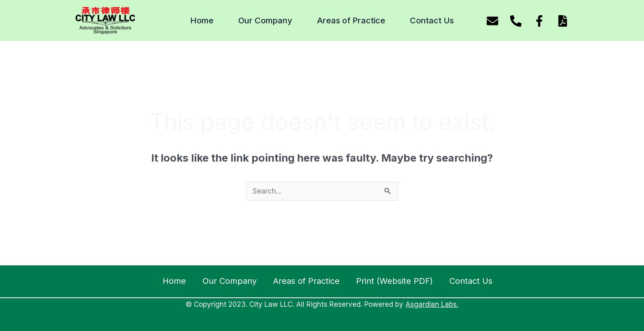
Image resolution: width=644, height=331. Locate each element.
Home (202, 21)
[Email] (492, 21)
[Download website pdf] (563, 21)
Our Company (265, 21)
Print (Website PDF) (394, 281)
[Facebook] (539, 21)
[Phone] (516, 21)
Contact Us (432, 21)
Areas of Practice (351, 21)
